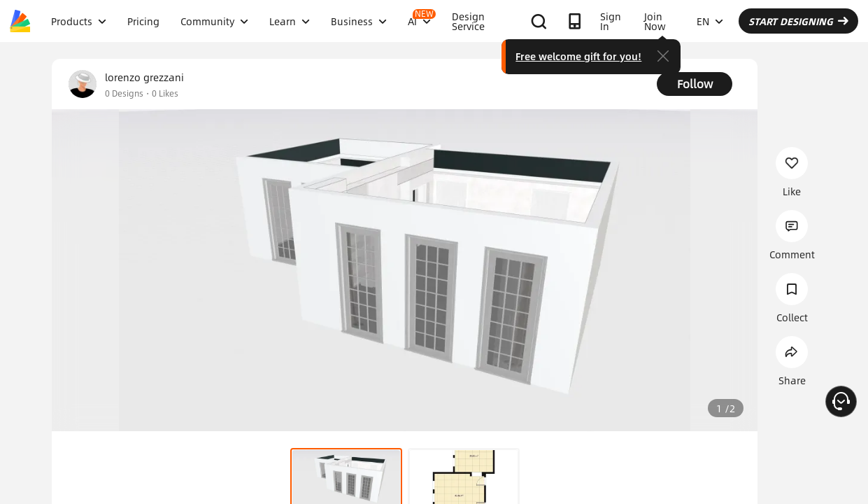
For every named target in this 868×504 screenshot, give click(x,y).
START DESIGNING (798, 21)
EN (710, 21)
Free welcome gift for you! (578, 56)
